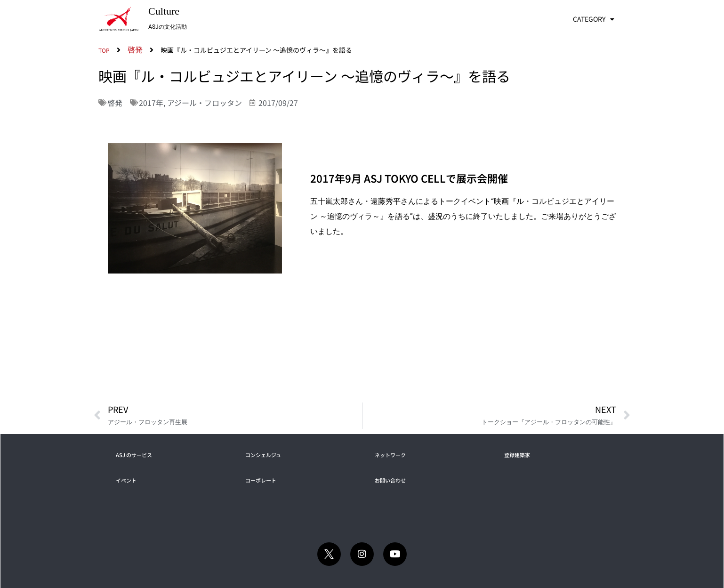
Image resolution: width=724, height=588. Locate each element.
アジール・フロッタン (205, 103)
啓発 (115, 103)
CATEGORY (594, 19)
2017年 (151, 103)
